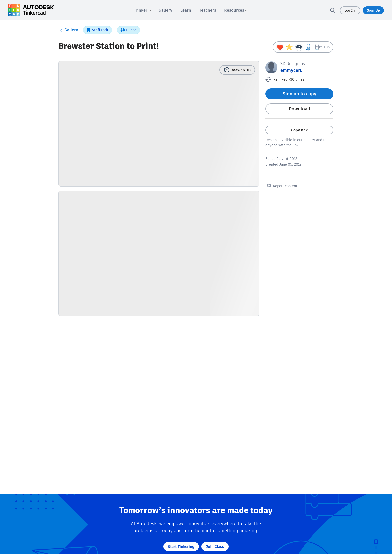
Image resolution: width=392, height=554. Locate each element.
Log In (350, 10)
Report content (281, 186)
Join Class (215, 546)
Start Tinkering (181, 546)
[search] (332, 10)
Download (299, 109)
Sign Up (373, 10)
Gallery (68, 30)
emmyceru (292, 70)
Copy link (299, 130)
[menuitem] (143, 10)
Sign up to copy (300, 94)
